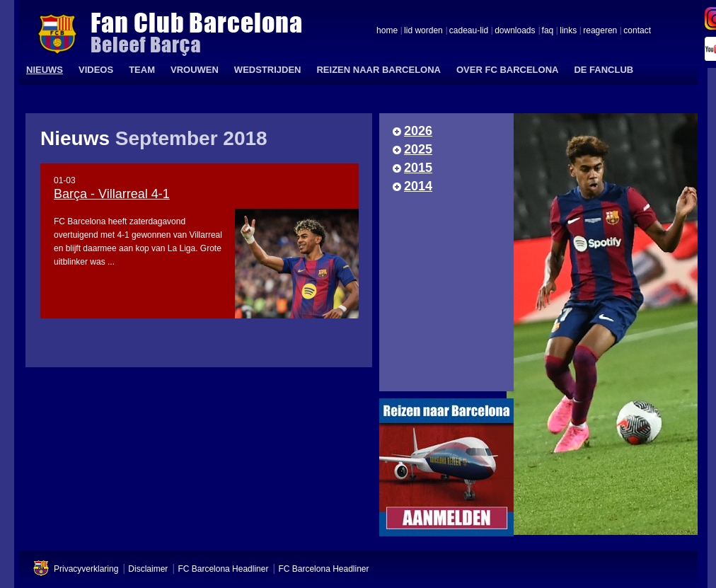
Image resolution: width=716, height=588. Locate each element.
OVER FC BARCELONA (507, 70)
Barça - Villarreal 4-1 (112, 194)
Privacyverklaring (86, 569)
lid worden (423, 31)
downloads (515, 31)
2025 (418, 149)
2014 (418, 186)
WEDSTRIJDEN (268, 70)
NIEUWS (45, 70)
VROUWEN (195, 70)
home (387, 31)
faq (548, 31)
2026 (418, 131)
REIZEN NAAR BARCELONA (379, 70)
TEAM (142, 70)
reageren (600, 31)
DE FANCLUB (604, 70)
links (568, 31)
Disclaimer (148, 569)
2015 (418, 168)
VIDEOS (96, 70)
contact (637, 31)
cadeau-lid (469, 31)
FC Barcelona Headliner (223, 569)
